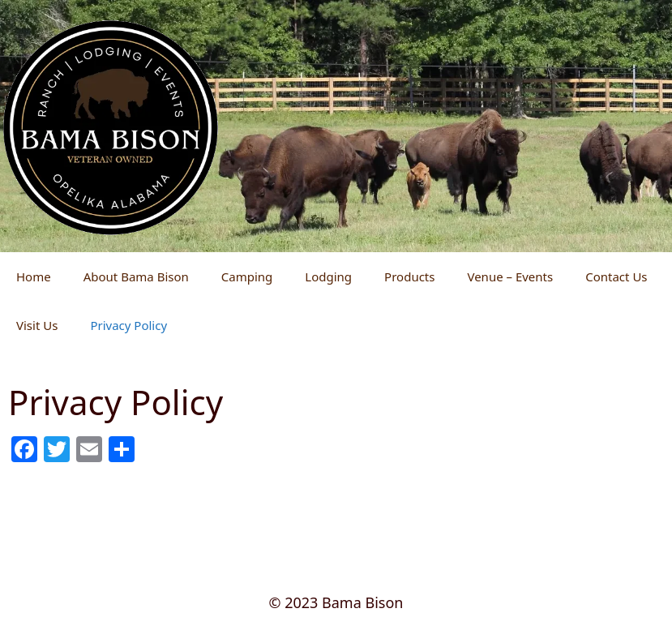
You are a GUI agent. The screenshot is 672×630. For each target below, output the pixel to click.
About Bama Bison (136, 276)
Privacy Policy (128, 325)
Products (409, 276)
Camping (247, 276)
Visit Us (37, 325)
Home (34, 276)
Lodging (328, 276)
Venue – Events (510, 276)
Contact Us (616, 276)
